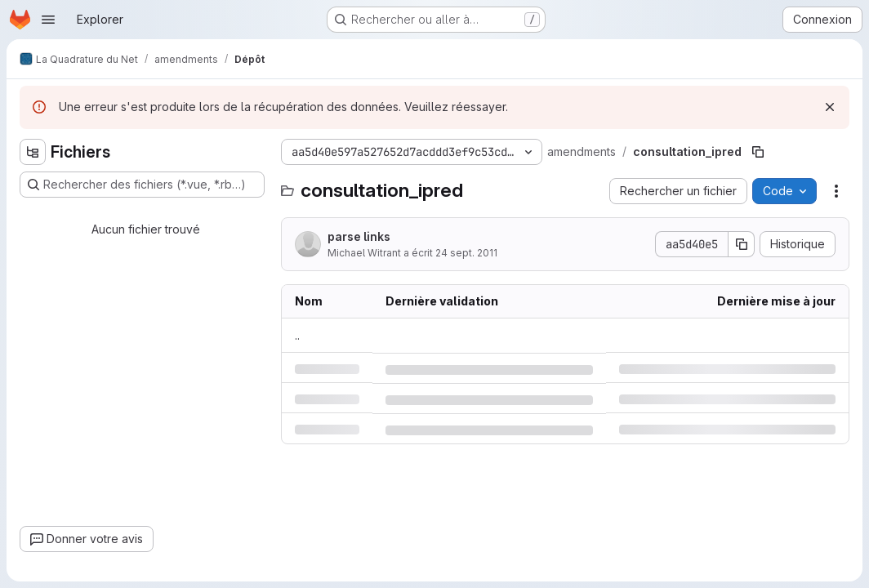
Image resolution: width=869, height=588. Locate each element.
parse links (359, 236)
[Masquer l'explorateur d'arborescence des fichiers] (33, 152)
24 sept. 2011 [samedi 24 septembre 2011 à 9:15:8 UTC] (466, 253)
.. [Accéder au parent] (297, 335)
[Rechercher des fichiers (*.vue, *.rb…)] (142, 185)
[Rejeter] (830, 107)
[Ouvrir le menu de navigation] (48, 20)
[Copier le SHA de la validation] (742, 244)
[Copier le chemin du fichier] (758, 152)
